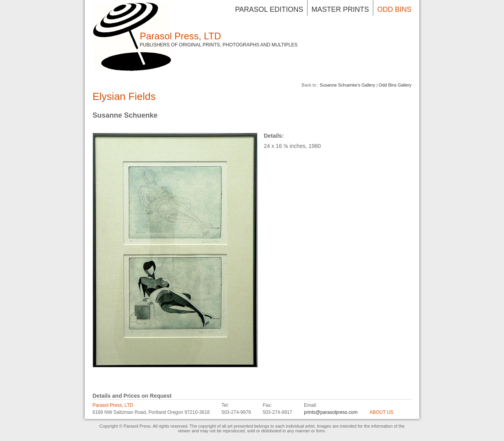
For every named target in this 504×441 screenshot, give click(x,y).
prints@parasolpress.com (331, 412)
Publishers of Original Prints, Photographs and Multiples (219, 45)
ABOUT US (381, 412)
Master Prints (340, 9)
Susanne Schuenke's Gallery (347, 85)
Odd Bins (394, 9)
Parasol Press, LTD (180, 36)
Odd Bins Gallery (395, 85)
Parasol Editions (269, 9)
